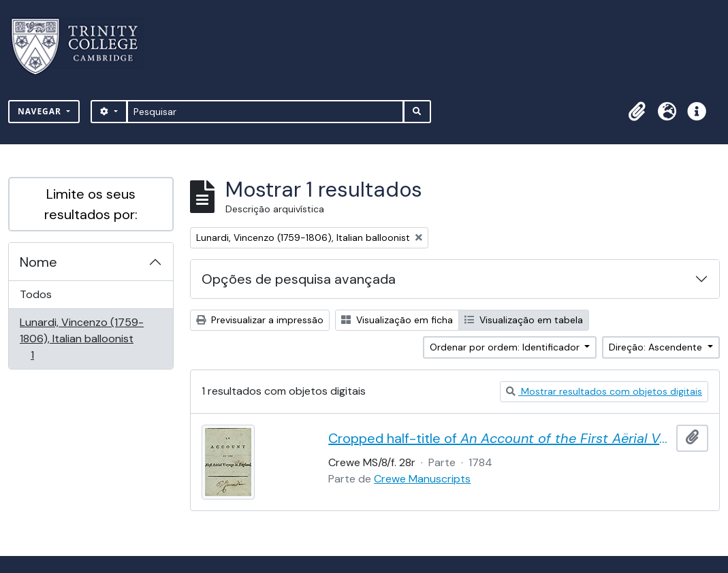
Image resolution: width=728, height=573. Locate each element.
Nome (38, 262)
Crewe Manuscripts (422, 479)
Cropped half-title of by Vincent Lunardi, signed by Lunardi (500, 438)
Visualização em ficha (397, 320)
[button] (637, 112)
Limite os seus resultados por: (91, 204)
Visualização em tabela (524, 320)
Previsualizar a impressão (260, 320)
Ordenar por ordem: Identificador (506, 347)
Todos (36, 294)
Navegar (41, 111)
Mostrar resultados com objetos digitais (604, 391)
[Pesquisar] (265, 112)
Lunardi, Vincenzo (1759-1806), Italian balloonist (81, 339)
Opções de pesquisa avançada (299, 279)
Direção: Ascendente (657, 347)
